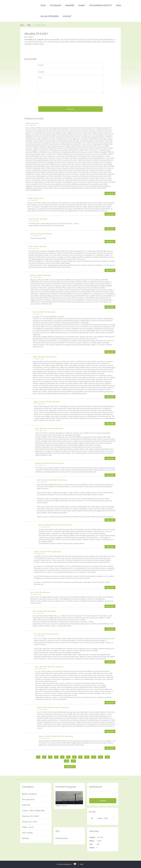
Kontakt (67, 16)
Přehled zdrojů (61, 838)
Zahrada (25, 838)
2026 (106, 818)
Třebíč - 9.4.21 (28, 827)
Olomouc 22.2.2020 (30, 816)
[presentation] (70, 99)
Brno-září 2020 (28, 799)
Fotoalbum (55, 5)
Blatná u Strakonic (29, 794)
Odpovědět (110, 193)
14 (66, 761)
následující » (70, 767)
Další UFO (26, 805)
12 (100, 757)
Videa (119, 5)
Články (82, 5)
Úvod (43, 5)
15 (73, 761)
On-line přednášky (50, 16)
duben (100, 818)
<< (92, 818)
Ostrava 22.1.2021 (30, 822)
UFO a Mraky (27, 833)
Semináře (70, 5)
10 (87, 757)
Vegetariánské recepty (100, 5)
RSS (82, 864)
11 (94, 757)
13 (107, 757)
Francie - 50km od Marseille (33, 811)
